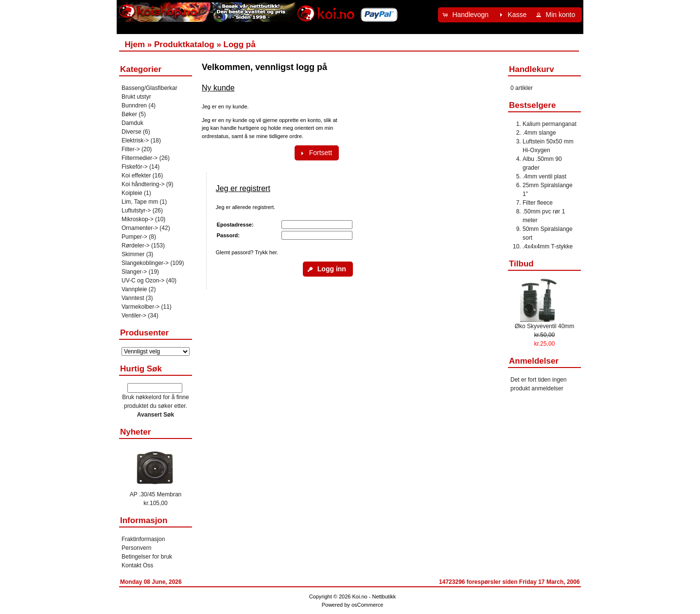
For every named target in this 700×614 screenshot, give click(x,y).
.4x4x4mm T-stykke (548, 246)
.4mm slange (539, 133)
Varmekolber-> (140, 307)
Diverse (131, 132)
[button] (467, 15)
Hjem (135, 44)
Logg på (240, 44)
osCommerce (367, 605)
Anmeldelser (534, 361)
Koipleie (132, 193)
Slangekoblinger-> (145, 263)
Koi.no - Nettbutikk (374, 596)
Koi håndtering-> (143, 184)
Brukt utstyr (136, 97)
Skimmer (133, 254)
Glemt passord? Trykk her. (247, 252)
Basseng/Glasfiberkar (149, 88)
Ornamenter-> (140, 228)
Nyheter (135, 432)
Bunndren (134, 105)
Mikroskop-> (138, 219)
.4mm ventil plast (544, 176)
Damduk (132, 123)
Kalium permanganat (550, 124)
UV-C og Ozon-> (143, 281)
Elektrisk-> (135, 140)
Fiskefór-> (135, 167)
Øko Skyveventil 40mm (545, 326)
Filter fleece (538, 203)
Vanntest (133, 298)
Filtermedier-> (140, 158)
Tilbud (521, 264)
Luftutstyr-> (136, 211)
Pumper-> (134, 237)
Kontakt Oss (137, 565)
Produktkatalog (184, 44)
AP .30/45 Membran (156, 494)
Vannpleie (134, 289)
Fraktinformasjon (143, 539)
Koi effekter (136, 175)
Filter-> (131, 149)
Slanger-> (134, 272)
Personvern (136, 548)
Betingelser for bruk (147, 557)
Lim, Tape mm (140, 202)
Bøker (129, 114)
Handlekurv (532, 69)
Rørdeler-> (136, 246)
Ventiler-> (134, 316)
